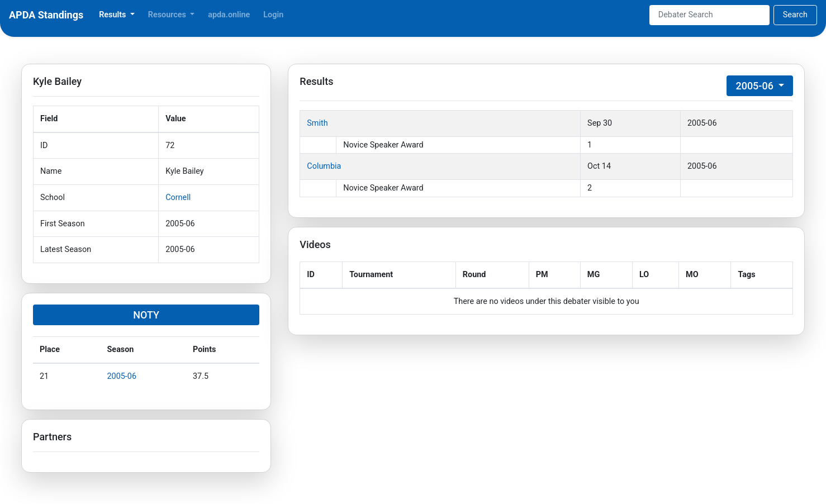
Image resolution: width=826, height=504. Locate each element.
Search (795, 15)
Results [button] (113, 15)
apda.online (229, 15)
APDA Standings (46, 15)
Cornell (178, 198)
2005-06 (122, 376)
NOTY (146, 315)
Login (273, 15)
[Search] (709, 15)
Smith (317, 123)
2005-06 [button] (756, 86)
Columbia (324, 166)
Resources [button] (168, 15)
